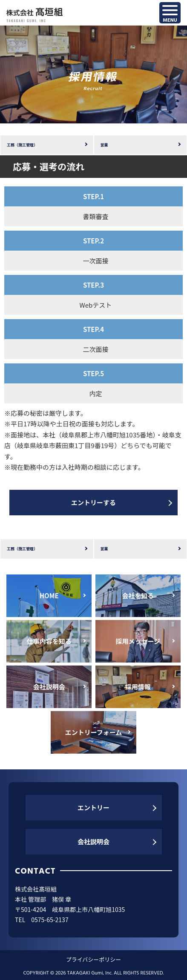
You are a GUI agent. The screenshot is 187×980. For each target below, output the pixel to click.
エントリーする (93, 502)
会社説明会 (93, 841)
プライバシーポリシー (94, 959)
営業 (104, 145)
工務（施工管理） (22, 145)
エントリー (93, 807)
